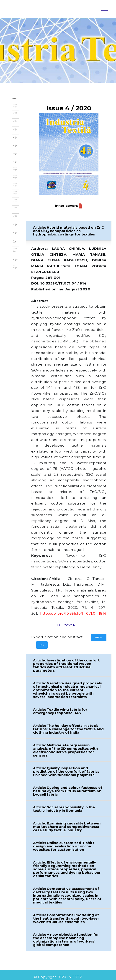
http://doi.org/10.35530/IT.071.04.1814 (73, 613)
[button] (69, 231)
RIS (42, 645)
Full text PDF (69, 625)
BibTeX (99, 637)
